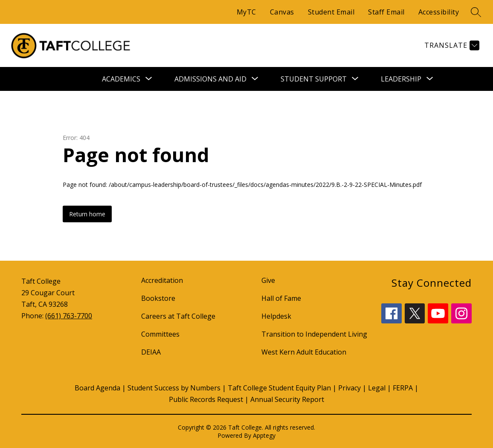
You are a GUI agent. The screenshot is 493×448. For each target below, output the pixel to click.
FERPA (403, 388)
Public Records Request (206, 399)
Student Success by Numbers (174, 388)
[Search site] (476, 12)
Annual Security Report (287, 399)
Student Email (331, 12)
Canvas (282, 12)
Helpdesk (276, 316)
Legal (377, 388)
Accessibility (439, 12)
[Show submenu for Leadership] (401, 79)
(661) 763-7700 (69, 316)
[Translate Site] (451, 45)
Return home (87, 214)
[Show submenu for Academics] (121, 79)
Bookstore (158, 298)
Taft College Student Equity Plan (279, 388)
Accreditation (162, 280)
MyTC (246, 12)
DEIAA (151, 352)
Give (268, 280)
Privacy (349, 388)
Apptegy (264, 435)
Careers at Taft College (178, 316)
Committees (160, 334)
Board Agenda (97, 388)
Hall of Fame (281, 298)
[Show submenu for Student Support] (314, 79)
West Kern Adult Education (304, 352)
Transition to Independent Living (314, 334)
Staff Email (386, 12)
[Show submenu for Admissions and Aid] (210, 79)
